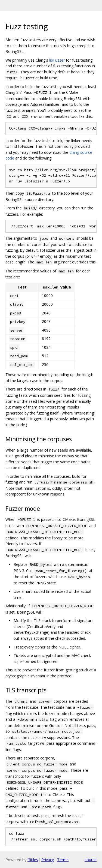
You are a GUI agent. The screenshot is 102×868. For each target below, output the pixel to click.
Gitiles (33, 860)
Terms (63, 860)
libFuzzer (57, 60)
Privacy (48, 860)
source (91, 860)
